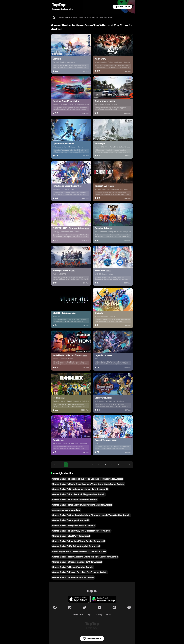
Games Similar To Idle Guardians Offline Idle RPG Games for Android (85, 557)
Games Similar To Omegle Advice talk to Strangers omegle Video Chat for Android (91, 515)
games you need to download (66, 510)
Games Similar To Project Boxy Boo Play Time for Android (80, 572)
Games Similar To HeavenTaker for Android (73, 567)
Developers (78, 614)
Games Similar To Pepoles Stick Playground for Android (79, 494)
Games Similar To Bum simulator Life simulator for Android (80, 489)
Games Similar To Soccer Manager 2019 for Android (77, 562)
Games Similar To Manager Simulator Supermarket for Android (82, 505)
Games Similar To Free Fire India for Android (73, 577)
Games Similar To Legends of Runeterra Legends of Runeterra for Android (88, 479)
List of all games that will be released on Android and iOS (79, 551)
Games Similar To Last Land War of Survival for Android (78, 541)
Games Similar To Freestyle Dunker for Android (75, 500)
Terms (109, 614)
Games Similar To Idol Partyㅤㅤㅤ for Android (71, 536)
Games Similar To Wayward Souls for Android (74, 526)
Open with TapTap (122, 7)
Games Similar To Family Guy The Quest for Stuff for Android (81, 531)
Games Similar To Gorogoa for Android (71, 520)
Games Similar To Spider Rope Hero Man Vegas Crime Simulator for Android (88, 484)
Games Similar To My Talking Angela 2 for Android (76, 546)
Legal (89, 614)
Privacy (99, 614)
